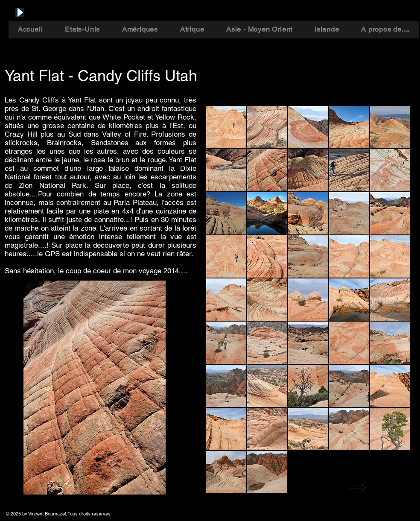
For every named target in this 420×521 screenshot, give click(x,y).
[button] (226, 127)
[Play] (20, 12)
